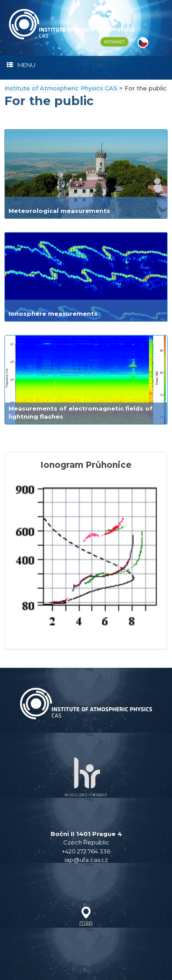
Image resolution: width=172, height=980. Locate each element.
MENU (21, 65)
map (86, 922)
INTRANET (114, 42)
